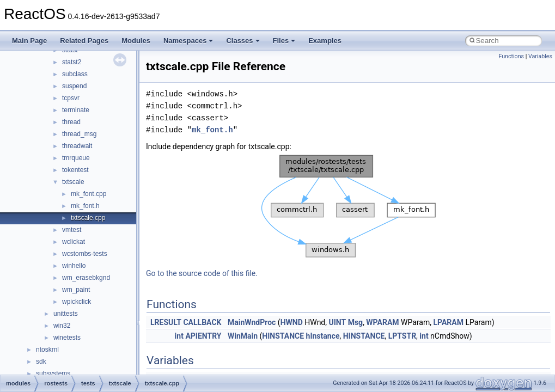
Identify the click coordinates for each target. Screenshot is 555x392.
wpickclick (77, 302)
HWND (292, 322)
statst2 (72, 62)
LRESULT (166, 322)
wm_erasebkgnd (86, 278)
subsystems (53, 373)
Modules (136, 41)
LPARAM (448, 322)
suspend (74, 86)
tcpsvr (71, 98)
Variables (540, 56)
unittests (66, 314)
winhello (74, 266)
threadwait (77, 146)
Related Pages (84, 41)
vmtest (72, 230)
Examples (325, 41)
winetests (67, 338)
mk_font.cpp (89, 194)
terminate (76, 110)
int (179, 336)
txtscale (73, 182)
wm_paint (76, 290)
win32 (62, 326)
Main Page (29, 41)
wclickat (74, 242)
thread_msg (79, 134)
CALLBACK (202, 322)
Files (284, 41)
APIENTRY (203, 336)
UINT (338, 322)
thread (71, 122)
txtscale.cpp (88, 218)
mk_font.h (85, 206)
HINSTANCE (283, 336)
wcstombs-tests (85, 254)
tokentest (75, 170)
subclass (75, 74)
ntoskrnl (47, 350)
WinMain (243, 336)
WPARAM (382, 322)
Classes (243, 41)
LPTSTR (402, 336)
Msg (355, 322)
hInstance (323, 336)
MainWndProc (252, 322)
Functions (511, 56)
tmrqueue (76, 158)
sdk (41, 362)
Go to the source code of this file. (202, 273)
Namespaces (188, 41)
